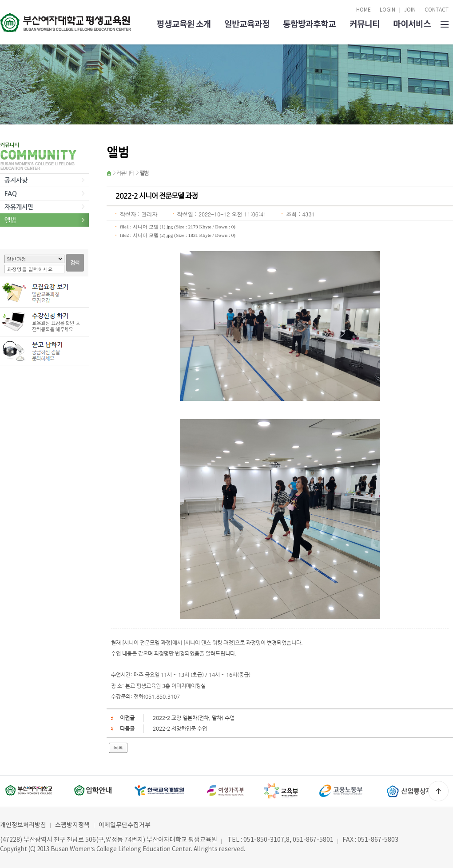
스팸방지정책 (72, 825)
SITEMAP (445, 24)
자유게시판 (19, 207)
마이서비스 (412, 24)
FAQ (11, 193)
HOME (364, 10)
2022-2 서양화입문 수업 (180, 728)
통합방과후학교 (309, 24)
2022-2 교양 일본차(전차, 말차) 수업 (194, 718)
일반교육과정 (247, 24)
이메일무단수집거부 (125, 825)
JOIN (410, 10)
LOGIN (387, 10)
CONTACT (437, 10)
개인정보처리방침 (23, 825)
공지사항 (16, 180)
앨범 (10, 220)
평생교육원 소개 (184, 24)
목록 (118, 748)
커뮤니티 (365, 24)
